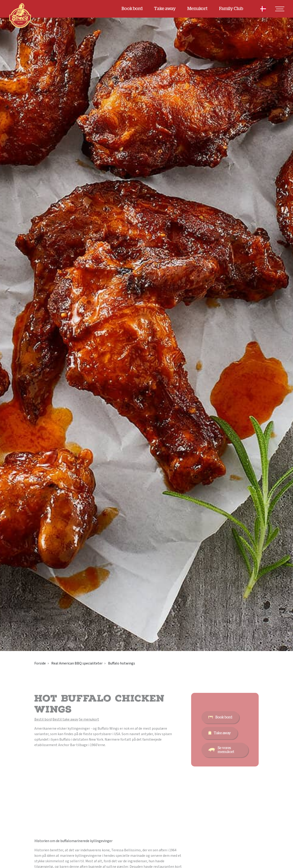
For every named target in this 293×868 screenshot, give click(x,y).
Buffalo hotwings (122, 663)
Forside (40, 663)
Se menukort (89, 719)
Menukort (197, 9)
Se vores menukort (226, 750)
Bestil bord (43, 719)
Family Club (231, 9)
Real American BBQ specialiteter (77, 663)
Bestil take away (65, 719)
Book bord (132, 9)
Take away (165, 9)
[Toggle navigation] (280, 9)
